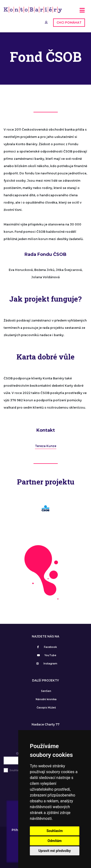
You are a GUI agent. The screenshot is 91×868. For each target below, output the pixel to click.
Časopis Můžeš (46, 708)
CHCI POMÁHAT (69, 22)
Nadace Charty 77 (45, 725)
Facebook (46, 647)
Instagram (46, 664)
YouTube (46, 655)
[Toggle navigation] (82, 12)
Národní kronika (46, 699)
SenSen (46, 691)
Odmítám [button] (55, 841)
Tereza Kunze (46, 446)
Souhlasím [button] (55, 831)
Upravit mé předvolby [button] (54, 851)
